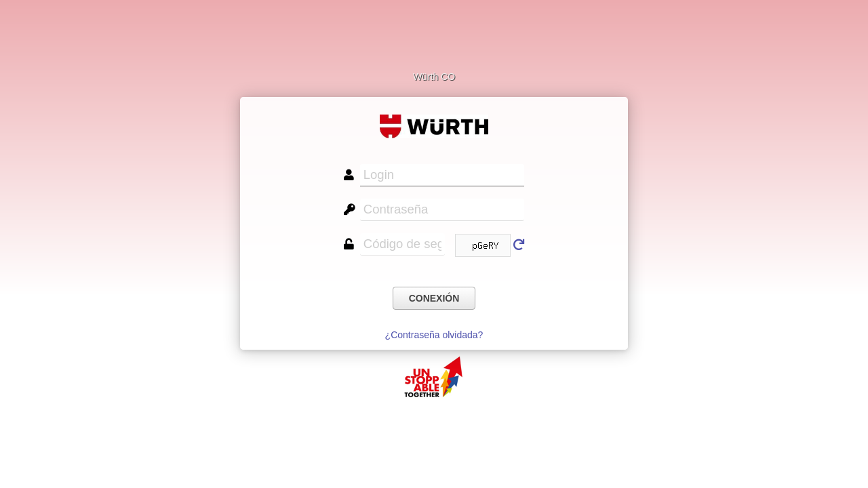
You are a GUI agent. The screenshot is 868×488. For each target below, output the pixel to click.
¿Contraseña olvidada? (434, 335)
